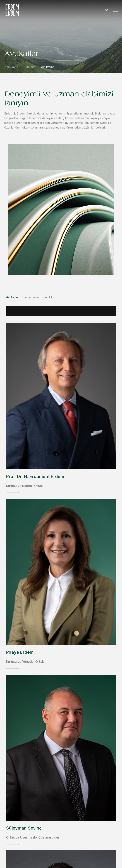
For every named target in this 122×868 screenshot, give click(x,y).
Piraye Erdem (20, 652)
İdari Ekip (49, 297)
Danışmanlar (31, 297)
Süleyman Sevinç (24, 828)
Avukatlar (12, 297)
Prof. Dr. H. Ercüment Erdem (35, 476)
